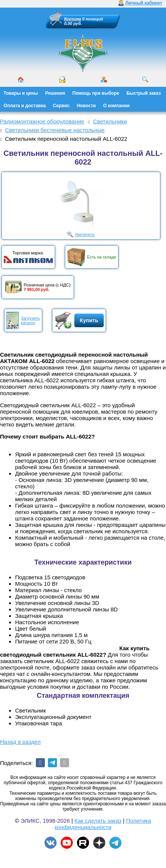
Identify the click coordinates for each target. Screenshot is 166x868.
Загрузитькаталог (30, 320)
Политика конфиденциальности (103, 824)
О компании (116, 106)
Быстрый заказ (144, 93)
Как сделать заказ (98, 821)
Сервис (61, 106)
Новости (86, 106)
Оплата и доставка (25, 106)
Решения (55, 93)
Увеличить (85, 234)
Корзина (73, 19)
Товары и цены (21, 93)
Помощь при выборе (96, 93)
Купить (89, 320)
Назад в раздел (20, 742)
